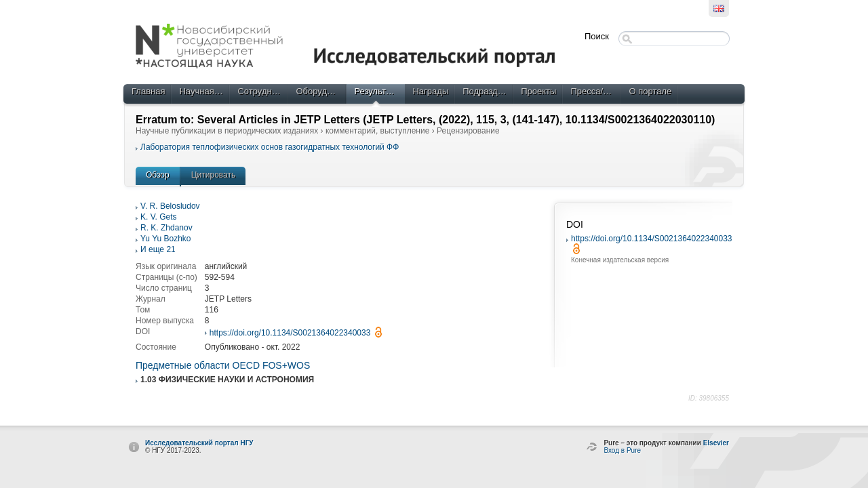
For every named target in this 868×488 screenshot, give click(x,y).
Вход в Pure (622, 450)
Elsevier (716, 443)
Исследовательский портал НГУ (199, 443)
